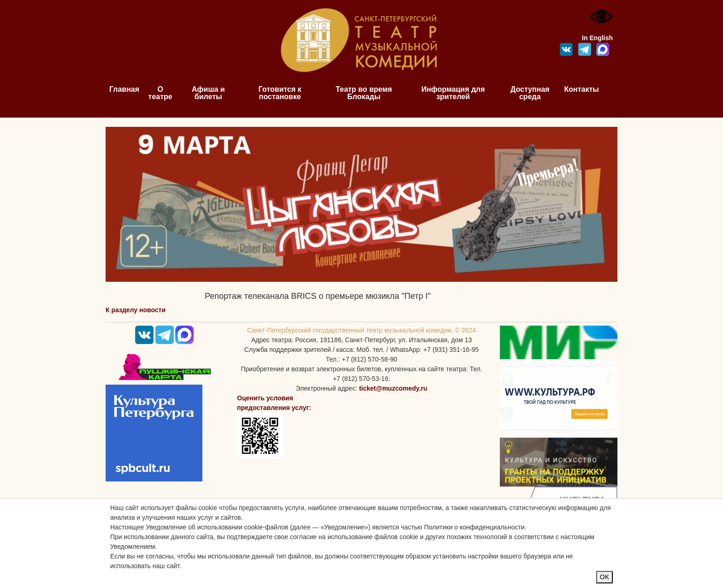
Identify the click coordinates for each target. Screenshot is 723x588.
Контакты (582, 89)
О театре (160, 93)
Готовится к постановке (280, 93)
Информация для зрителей (453, 93)
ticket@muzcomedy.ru (393, 388)
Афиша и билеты (208, 93)
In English (597, 38)
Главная (124, 89)
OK (604, 577)
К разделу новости (136, 310)
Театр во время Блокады (364, 93)
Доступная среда (530, 93)
